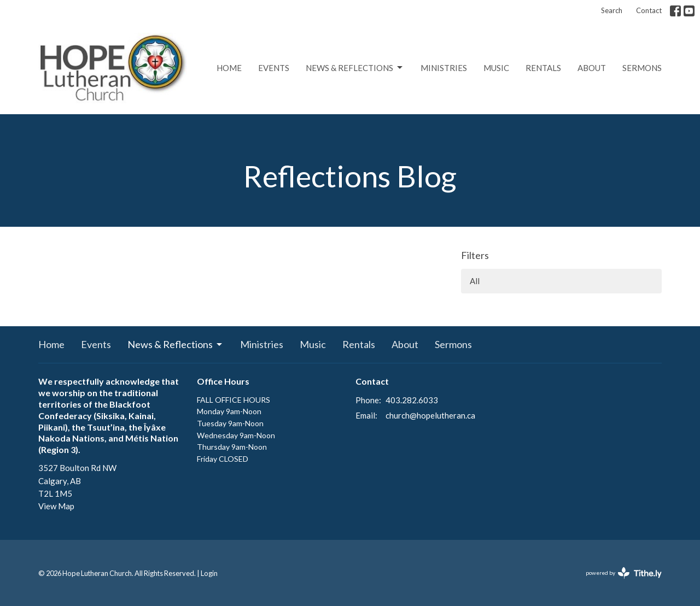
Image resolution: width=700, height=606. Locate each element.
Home (229, 68)
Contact (649, 10)
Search (612, 10)
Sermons (642, 68)
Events (274, 68)
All (475, 281)
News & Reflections (355, 68)
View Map (56, 506)
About (592, 68)
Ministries (444, 68)
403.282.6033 (412, 400)
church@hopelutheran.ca (430, 415)
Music (496, 68)
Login (209, 573)
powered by (624, 573)
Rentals (543, 68)
